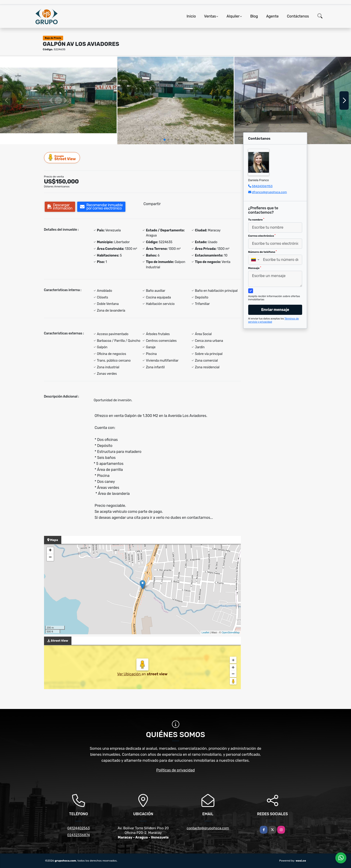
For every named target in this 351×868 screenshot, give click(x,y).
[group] (58, 100)
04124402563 (79, 828)
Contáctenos (298, 16)
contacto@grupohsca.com (208, 828)
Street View (62, 158)
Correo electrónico (262, 236)
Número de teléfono (263, 252)
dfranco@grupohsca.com (269, 192)
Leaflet (205, 632)
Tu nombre (256, 220)
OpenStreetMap (231, 632)
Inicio (191, 16)
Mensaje (255, 268)
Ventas (210, 16)
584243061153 (262, 186)
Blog (254, 16)
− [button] (50, 558)
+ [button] (50, 551)
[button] (165, 140)
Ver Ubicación (129, 674)
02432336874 (79, 835)
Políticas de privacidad (175, 770)
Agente (272, 16)
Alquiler (233, 16)
